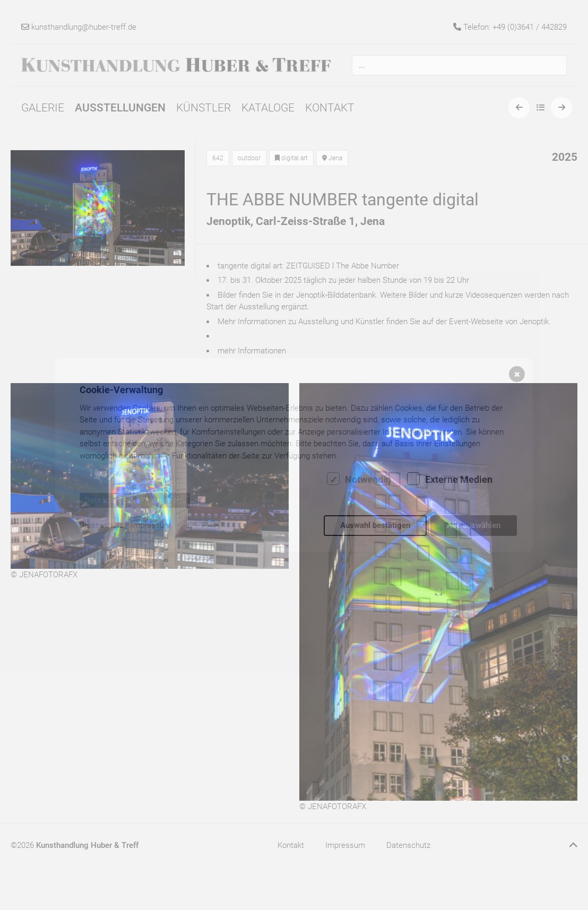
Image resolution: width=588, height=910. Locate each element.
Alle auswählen (474, 525)
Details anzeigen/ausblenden (135, 500)
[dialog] (294, 455)
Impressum (151, 525)
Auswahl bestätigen (375, 525)
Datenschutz (101, 525)
